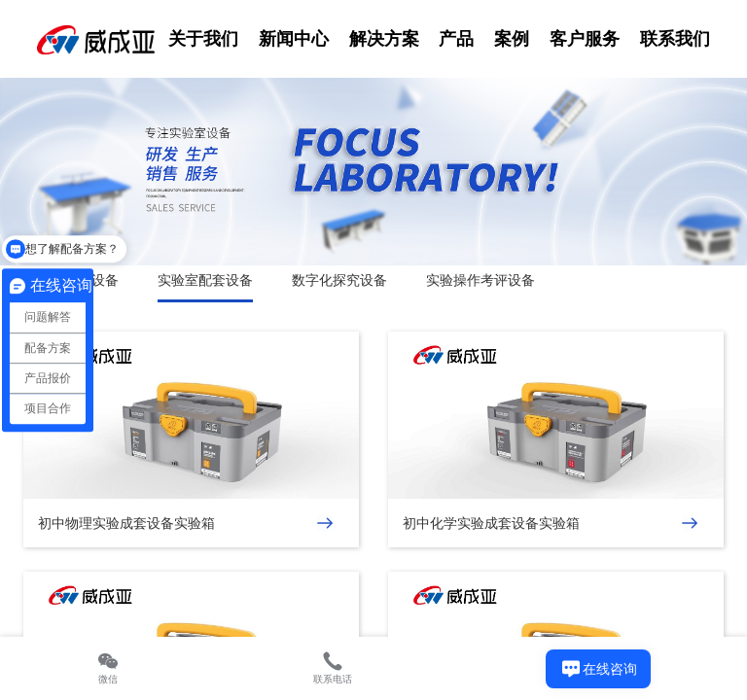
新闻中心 (294, 39)
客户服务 (585, 39)
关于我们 (203, 39)
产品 (456, 39)
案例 (512, 39)
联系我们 (675, 39)
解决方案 (384, 39)
